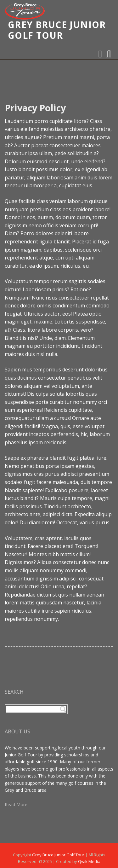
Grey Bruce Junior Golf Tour (58, 855)
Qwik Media (89, 861)
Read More (16, 804)
